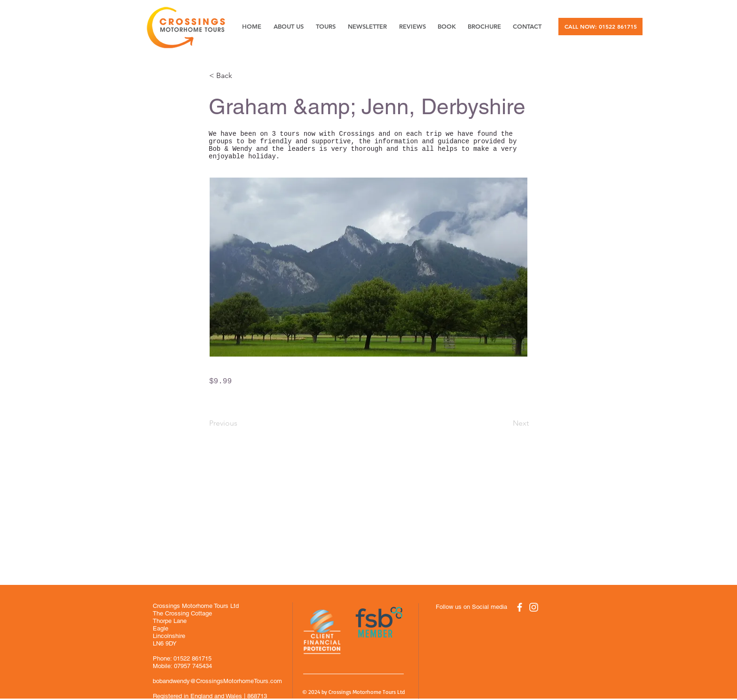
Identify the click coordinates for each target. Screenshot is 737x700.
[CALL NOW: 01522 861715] (600, 27)
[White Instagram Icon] (534, 607)
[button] (240, 76)
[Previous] (240, 423)
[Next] (505, 423)
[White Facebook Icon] (520, 607)
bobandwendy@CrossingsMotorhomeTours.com (217, 681)
